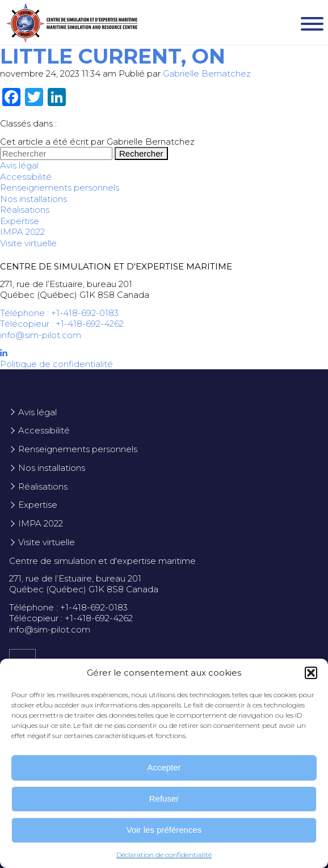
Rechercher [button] (141, 153)
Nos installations (33, 199)
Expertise (20, 221)
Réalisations (25, 210)
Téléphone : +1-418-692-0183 (59, 313)
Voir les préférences (164, 830)
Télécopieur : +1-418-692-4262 (62, 324)
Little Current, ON (113, 56)
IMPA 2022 (22, 232)
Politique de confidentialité (56, 364)
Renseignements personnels (60, 187)
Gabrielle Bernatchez (207, 73)
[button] (311, 673)
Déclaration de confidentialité (164, 855)
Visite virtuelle (28, 243)
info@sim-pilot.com (41, 335)
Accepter (164, 767)
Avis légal (19, 165)
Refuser (164, 799)
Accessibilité (26, 177)
